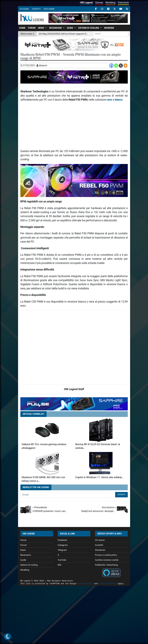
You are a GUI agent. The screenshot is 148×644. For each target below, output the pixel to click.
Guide (70, 28)
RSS (60, 565)
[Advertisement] (74, 127)
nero (110, 100)
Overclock (123, 3)
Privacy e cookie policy (106, 555)
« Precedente (50, 509)
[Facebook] (111, 66)
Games (99, 3)
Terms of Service (108, 584)
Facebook (62, 540)
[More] (125, 66)
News (41, 28)
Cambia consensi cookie (107, 560)
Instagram (63, 545)
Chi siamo (24, 9)
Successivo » (99, 509)
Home (22, 28)
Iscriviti (121, 495)
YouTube (62, 560)
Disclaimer (49, 9)
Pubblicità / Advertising (107, 565)
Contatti (36, 9)
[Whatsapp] (116, 66)
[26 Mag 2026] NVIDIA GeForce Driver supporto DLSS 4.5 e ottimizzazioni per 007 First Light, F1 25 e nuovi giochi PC (63, 34)
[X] (121, 66)
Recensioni (56, 28)
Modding (110, 3)
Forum (32, 28)
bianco (119, 100)
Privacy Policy (85, 584)
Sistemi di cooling (89, 28)
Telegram (62, 550)
